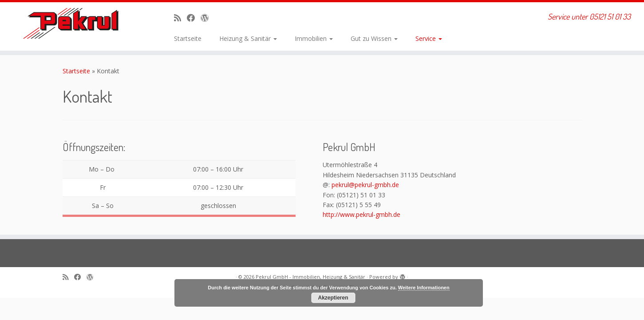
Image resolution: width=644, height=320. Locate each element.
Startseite (188, 38)
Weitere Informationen (424, 288)
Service (429, 38)
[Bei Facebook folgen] (194, 18)
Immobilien (314, 38)
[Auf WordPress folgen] (207, 18)
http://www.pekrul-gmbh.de (362, 214)
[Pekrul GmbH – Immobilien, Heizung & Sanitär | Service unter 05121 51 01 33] (74, 23)
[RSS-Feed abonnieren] (180, 18)
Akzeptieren (333, 298)
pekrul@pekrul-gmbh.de (365, 185)
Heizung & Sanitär (248, 38)
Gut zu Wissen (374, 38)
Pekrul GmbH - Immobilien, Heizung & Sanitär (310, 277)
